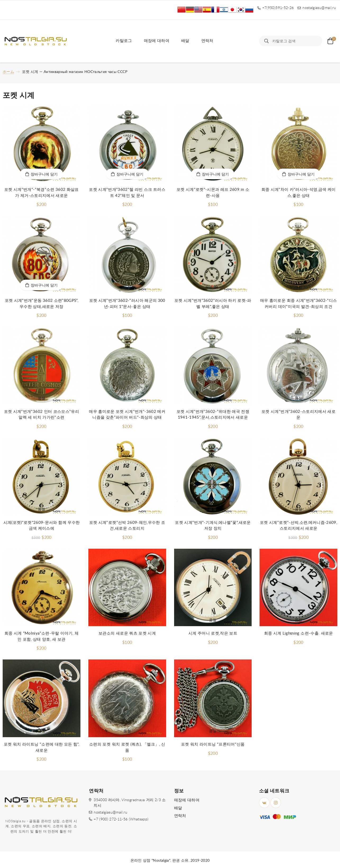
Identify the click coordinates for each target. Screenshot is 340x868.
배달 (185, 41)
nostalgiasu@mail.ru (110, 812)
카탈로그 (124, 41)
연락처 (207, 41)
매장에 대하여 (157, 41)
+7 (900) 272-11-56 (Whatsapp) (121, 819)
